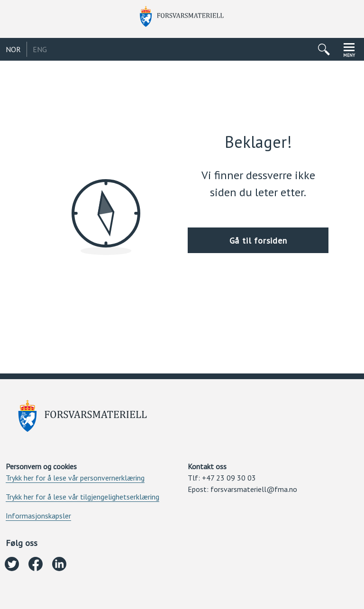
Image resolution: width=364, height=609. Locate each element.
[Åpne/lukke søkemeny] (324, 49)
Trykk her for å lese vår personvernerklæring (75, 478)
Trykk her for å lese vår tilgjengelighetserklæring (82, 497)
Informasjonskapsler (38, 516)
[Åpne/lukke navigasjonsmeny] (349, 49)
